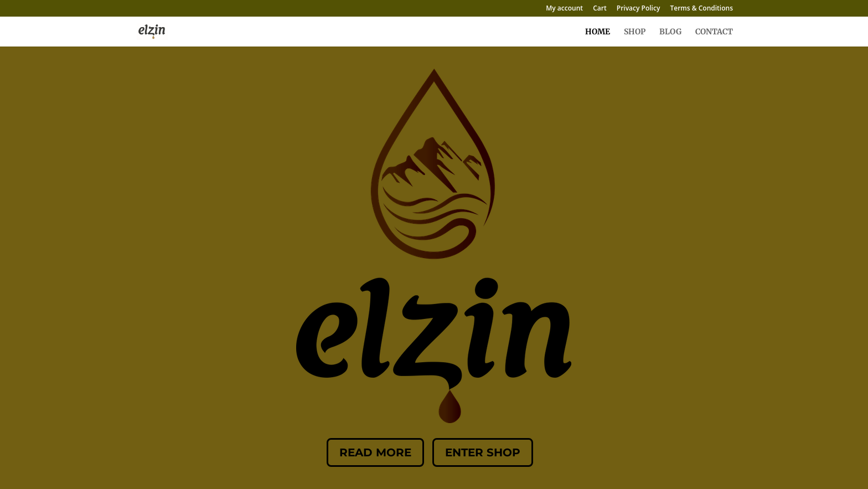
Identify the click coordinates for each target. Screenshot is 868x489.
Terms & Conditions (701, 9)
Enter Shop (483, 452)
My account (564, 9)
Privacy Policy (639, 9)
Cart (600, 9)
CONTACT (714, 32)
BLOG (670, 32)
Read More (375, 452)
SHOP (635, 32)
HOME (598, 32)
